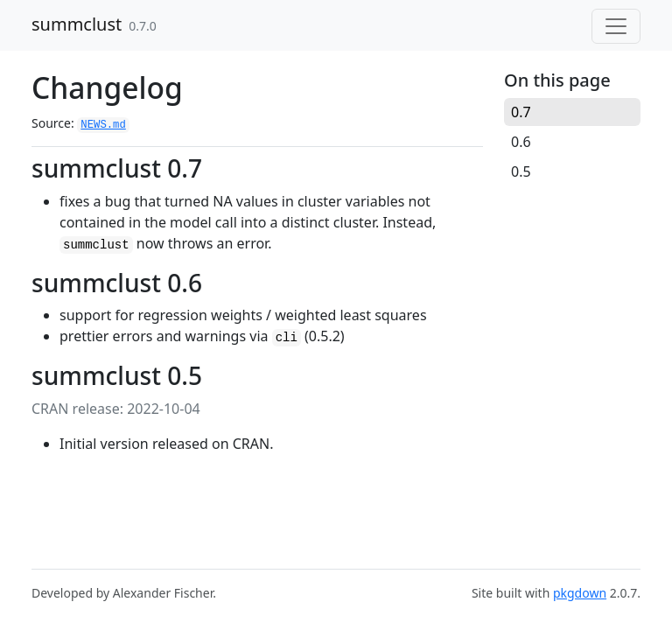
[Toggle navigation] (616, 26)
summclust (77, 24)
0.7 (521, 112)
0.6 (521, 142)
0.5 (521, 171)
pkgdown (580, 593)
